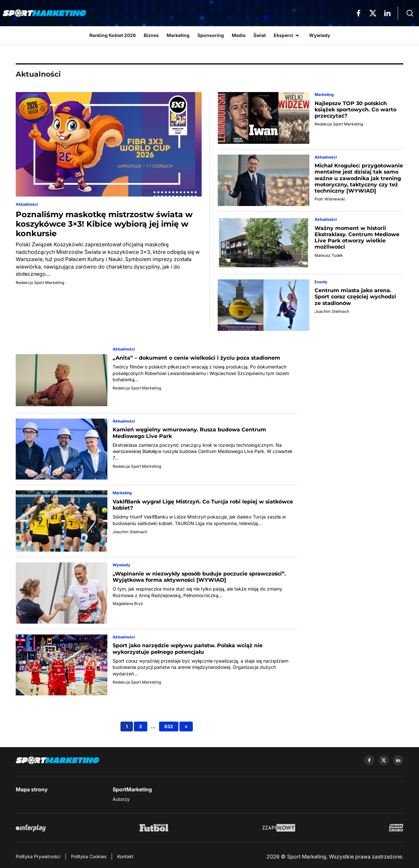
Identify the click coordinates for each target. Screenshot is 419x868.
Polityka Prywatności (38, 856)
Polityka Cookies (89, 856)
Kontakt (125, 856)
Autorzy (121, 799)
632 (169, 726)
